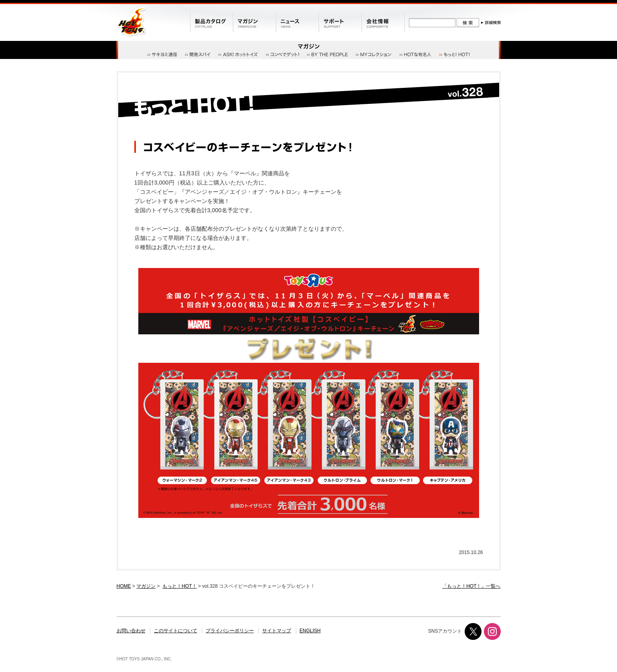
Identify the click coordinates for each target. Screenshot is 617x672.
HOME (124, 586)
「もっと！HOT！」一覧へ (471, 586)
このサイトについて (176, 631)
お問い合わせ (131, 631)
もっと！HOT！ (179, 586)
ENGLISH (310, 631)
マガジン (146, 586)
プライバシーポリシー (230, 631)
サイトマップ (277, 631)
